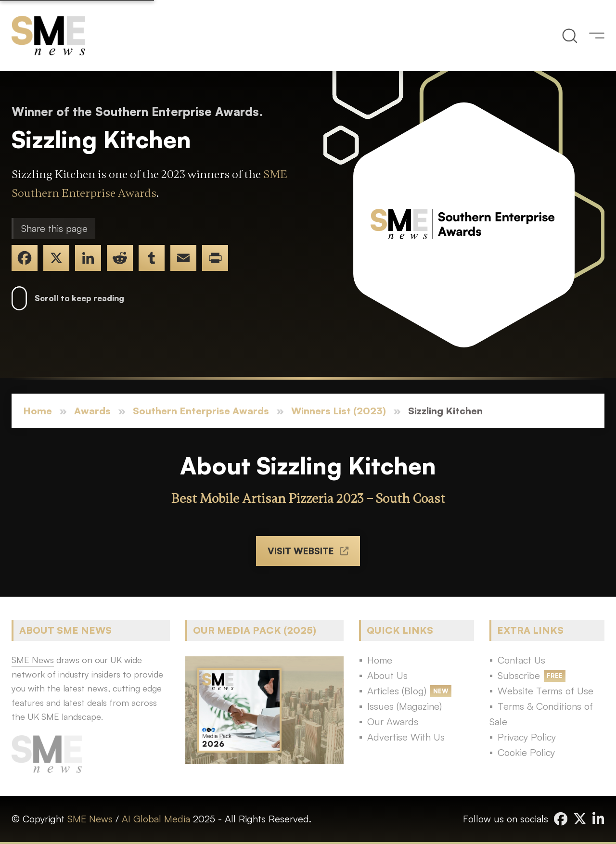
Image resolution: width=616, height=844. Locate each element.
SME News (90, 819)
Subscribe (519, 675)
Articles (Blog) (397, 691)
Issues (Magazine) (404, 706)
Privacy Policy (527, 737)
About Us (387, 675)
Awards (92, 411)
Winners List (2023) (339, 411)
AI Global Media (156, 819)
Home (38, 411)
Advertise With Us (406, 737)
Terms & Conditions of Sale (541, 714)
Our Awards (393, 722)
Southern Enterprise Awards (201, 411)
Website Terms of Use (545, 691)
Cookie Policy (526, 752)
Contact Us (521, 660)
